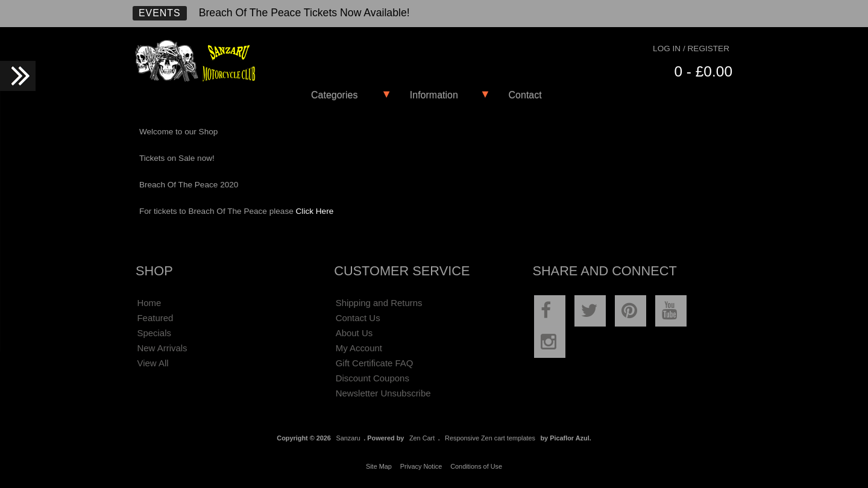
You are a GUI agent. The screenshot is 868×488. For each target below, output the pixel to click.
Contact (525, 95)
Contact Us (358, 318)
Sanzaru (348, 438)
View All (153, 363)
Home (149, 303)
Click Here (315, 211)
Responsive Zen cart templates (490, 438)
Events (160, 13)
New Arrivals (162, 348)
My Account (359, 348)
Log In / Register (691, 48)
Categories (334, 95)
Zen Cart (422, 438)
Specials (154, 333)
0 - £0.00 (703, 71)
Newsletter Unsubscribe (383, 393)
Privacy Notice (421, 466)
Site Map (379, 466)
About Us (354, 333)
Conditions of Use (476, 466)
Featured (155, 318)
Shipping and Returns (379, 303)
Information (434, 95)
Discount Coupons (373, 378)
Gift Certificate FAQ (375, 363)
